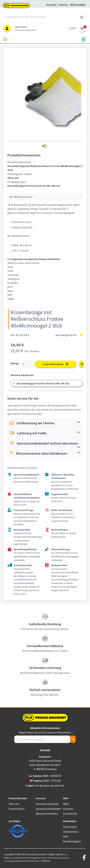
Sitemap (46, 861)
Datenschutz (71, 832)
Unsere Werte (17, 809)
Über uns (14, 804)
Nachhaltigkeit (72, 841)
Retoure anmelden (47, 814)
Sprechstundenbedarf (49, 809)
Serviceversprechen (47, 804)
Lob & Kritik (70, 814)
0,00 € (73, 28)
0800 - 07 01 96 (52, 781)
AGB (66, 836)
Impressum (70, 827)
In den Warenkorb (55, 364)
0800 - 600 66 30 (52, 776)
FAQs (66, 804)
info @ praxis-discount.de (49, 785)
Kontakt (68, 809)
